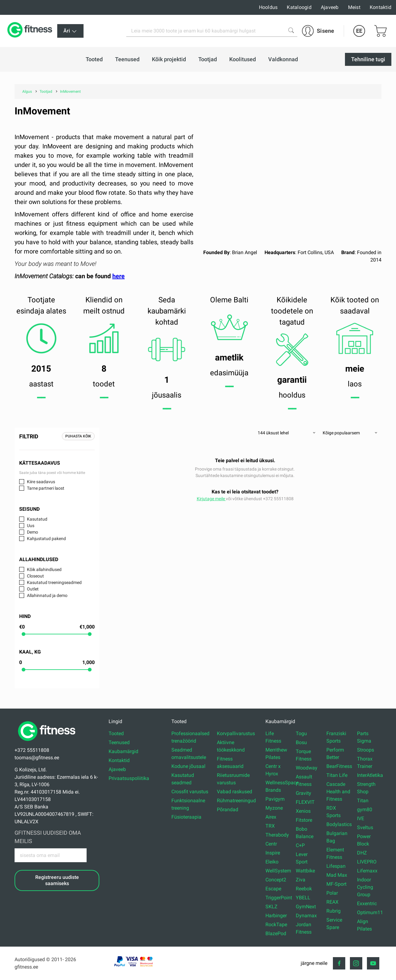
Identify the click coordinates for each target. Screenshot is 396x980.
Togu (301, 733)
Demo (32, 532)
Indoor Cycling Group (365, 887)
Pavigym (275, 799)
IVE (361, 818)
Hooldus (268, 7)
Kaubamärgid (123, 751)
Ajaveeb (330, 7)
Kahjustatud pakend (46, 539)
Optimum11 (370, 912)
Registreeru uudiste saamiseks (57, 880)
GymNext (306, 907)
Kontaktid (381, 7)
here (118, 276)
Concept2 (276, 880)
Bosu (301, 742)
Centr (271, 844)
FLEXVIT (305, 802)
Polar (332, 893)
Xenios (303, 811)
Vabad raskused (235, 792)
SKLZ (271, 907)
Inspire (273, 853)
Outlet (33, 589)
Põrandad (228, 810)
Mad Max (337, 875)
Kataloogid (299, 7)
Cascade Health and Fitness (338, 792)
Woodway (307, 768)
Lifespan (336, 866)
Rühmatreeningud (236, 801)
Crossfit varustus (190, 792)
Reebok (304, 889)
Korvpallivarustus (236, 733)
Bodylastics (339, 824)
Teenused (119, 742)
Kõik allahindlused (44, 569)
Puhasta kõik (78, 436)
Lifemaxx (367, 871)
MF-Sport (336, 884)
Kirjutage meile (211, 499)
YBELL (303, 898)
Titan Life (337, 775)
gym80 (365, 810)
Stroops (366, 750)
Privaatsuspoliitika (129, 778)
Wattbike (305, 871)
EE (359, 31)
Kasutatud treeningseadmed (54, 582)
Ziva (301, 880)
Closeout (35, 576)
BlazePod (276, 933)
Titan (363, 801)
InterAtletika (370, 775)
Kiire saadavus (41, 482)
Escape (273, 889)
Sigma (364, 741)
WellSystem (278, 871)
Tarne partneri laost (46, 488)
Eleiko (272, 862)
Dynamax (306, 916)
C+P (300, 845)
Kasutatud (37, 519)
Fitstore (304, 820)
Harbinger (276, 916)
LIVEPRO (367, 862)
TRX (270, 826)
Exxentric (367, 903)
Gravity (303, 793)
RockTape (276, 925)
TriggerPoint (279, 898)
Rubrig (334, 911)
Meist (354, 7)
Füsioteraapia (186, 817)
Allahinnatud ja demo (47, 595)
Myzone (274, 808)
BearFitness (339, 766)
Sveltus (365, 827)
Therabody (277, 835)
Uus (31, 526)
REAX (332, 902)
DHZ (362, 853)
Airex (271, 817)
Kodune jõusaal (188, 766)
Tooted (116, 733)
